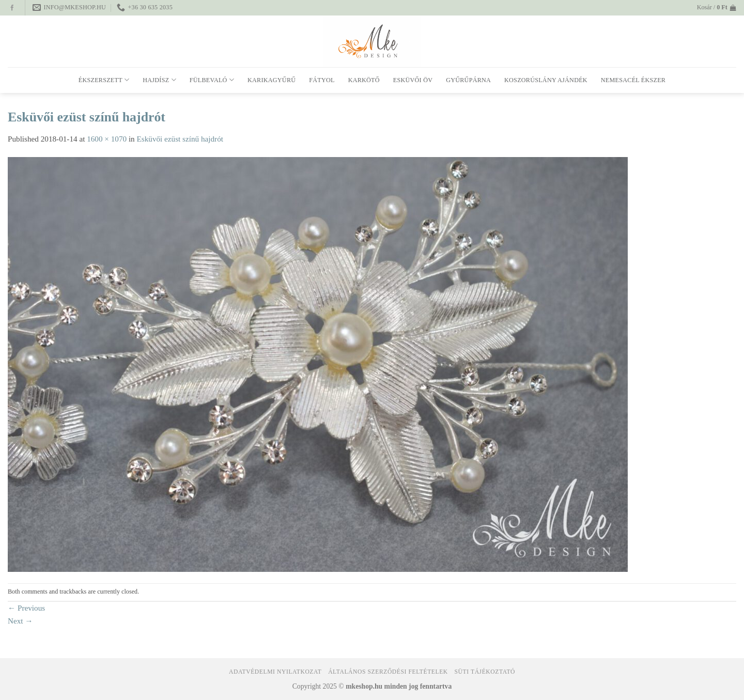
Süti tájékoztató (485, 672)
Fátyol (322, 80)
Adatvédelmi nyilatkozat (275, 672)
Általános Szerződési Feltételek (388, 672)
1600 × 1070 (107, 139)
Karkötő (364, 80)
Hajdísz (159, 80)
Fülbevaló (212, 80)
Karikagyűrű (272, 80)
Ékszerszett (104, 80)
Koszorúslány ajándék (546, 80)
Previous (26, 608)
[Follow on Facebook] (12, 8)
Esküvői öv (413, 80)
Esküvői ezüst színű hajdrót (180, 139)
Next (20, 621)
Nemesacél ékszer (633, 80)
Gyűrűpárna (468, 80)
